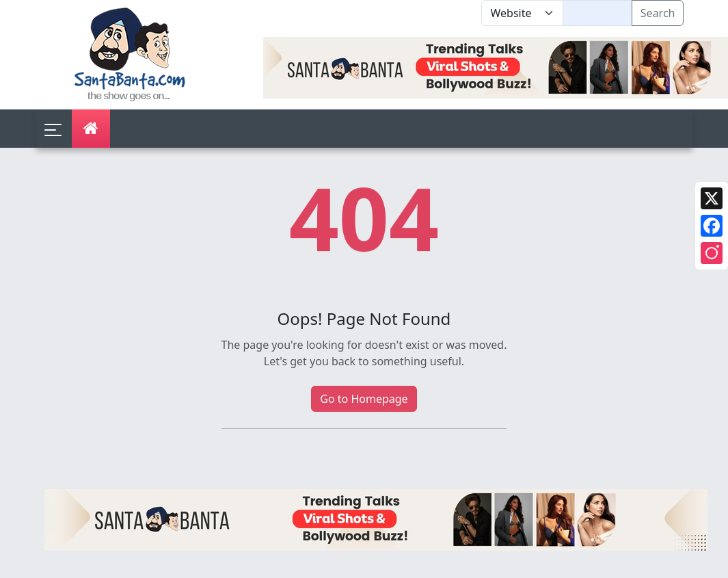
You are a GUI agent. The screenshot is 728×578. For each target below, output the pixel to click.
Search (658, 13)
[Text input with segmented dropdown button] (597, 13)
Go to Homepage (364, 399)
